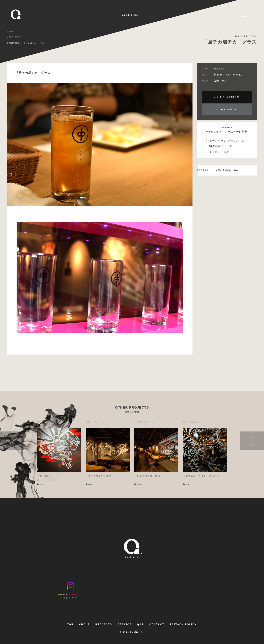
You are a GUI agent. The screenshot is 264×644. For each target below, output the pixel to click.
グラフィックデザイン (229, 75)
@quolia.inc (71, 590)
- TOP (10, 31)
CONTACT (157, 624)
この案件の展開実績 (227, 97)
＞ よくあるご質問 (217, 152)
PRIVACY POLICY (183, 624)
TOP (70, 624)
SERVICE (125, 624)
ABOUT (84, 624)
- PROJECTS (14, 37)
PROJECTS (104, 624)
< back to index (227, 109)
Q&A (141, 624)
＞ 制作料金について (219, 146)
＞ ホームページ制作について (224, 141)
